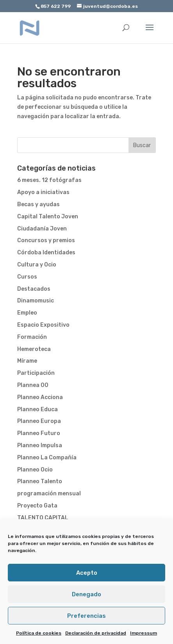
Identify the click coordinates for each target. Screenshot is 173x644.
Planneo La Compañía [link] (47, 458)
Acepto (87, 573)
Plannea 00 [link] (33, 385)
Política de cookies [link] (39, 633)
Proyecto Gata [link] (37, 506)
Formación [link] (32, 337)
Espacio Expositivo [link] (43, 325)
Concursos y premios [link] (46, 240)
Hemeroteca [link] (34, 349)
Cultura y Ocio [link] (37, 265)
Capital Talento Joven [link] (48, 217)
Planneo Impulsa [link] (40, 445)
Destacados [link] (34, 289)
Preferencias (86, 616)
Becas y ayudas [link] (38, 204)
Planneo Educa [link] (37, 409)
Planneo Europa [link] (39, 421)
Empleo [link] (27, 313)
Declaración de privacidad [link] (96, 633)
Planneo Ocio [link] (35, 470)
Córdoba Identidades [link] (46, 253)
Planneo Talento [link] (40, 481)
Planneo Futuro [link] (39, 433)
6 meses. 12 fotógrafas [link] (49, 180)
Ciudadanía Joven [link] (42, 229)
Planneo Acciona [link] (40, 397)
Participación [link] (36, 373)
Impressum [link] (144, 633)
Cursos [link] (27, 277)
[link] (30, 28)
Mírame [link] (27, 361)
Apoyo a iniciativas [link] (43, 192)
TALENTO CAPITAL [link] (43, 518)
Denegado (86, 594)
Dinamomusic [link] (36, 301)
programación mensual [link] (49, 494)
